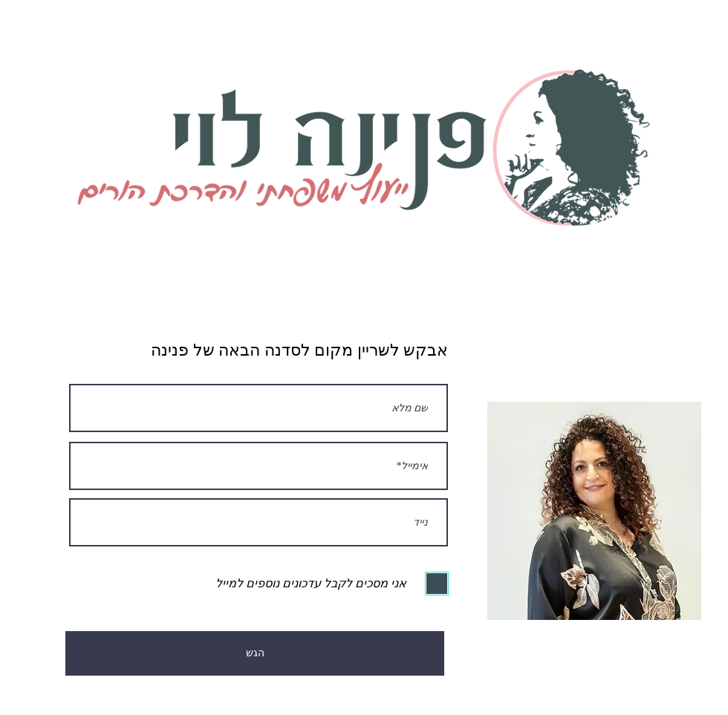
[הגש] (255, 653)
